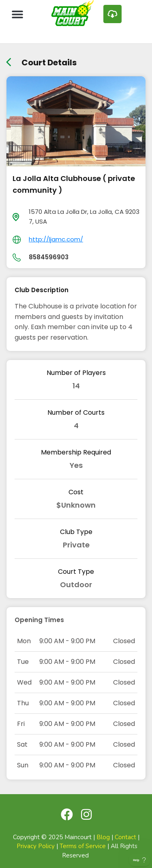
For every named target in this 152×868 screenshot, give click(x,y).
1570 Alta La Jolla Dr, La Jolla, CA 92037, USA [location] (84, 216)
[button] (17, 14)
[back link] (9, 59)
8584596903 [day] (49, 257)
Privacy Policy (36, 846)
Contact (125, 837)
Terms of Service (83, 846)
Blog (103, 837)
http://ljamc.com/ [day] (56, 239)
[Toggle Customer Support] (140, 860)
